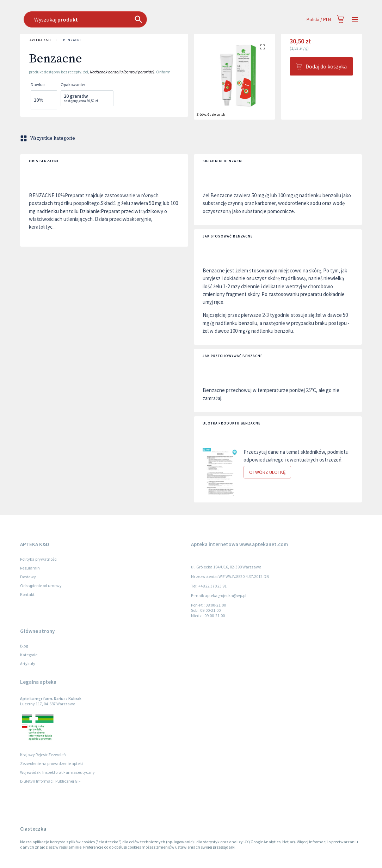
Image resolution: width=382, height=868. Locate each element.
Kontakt (27, 594)
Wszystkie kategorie (48, 138)
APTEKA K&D (40, 40)
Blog (24, 646)
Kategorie (29, 655)
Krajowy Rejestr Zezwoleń (43, 755)
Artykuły (28, 664)
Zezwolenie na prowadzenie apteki (51, 763)
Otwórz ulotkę (267, 472)
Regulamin (30, 568)
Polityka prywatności (39, 559)
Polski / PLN (319, 20)
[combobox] (162, 19)
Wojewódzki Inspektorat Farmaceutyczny (57, 772)
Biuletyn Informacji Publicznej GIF (50, 781)
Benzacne (72, 40)
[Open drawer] (355, 20)
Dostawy (28, 577)
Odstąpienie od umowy (41, 586)
